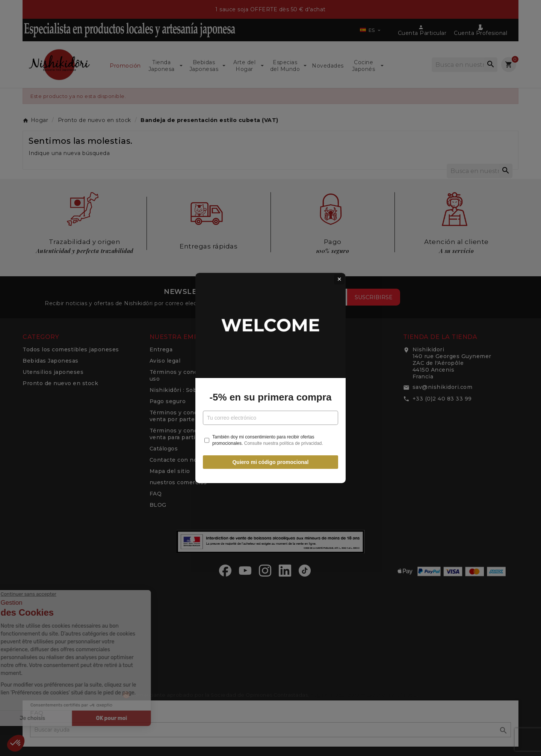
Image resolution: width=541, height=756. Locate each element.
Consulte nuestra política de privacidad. (284, 443)
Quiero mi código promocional (270, 462)
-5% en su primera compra (270, 397)
